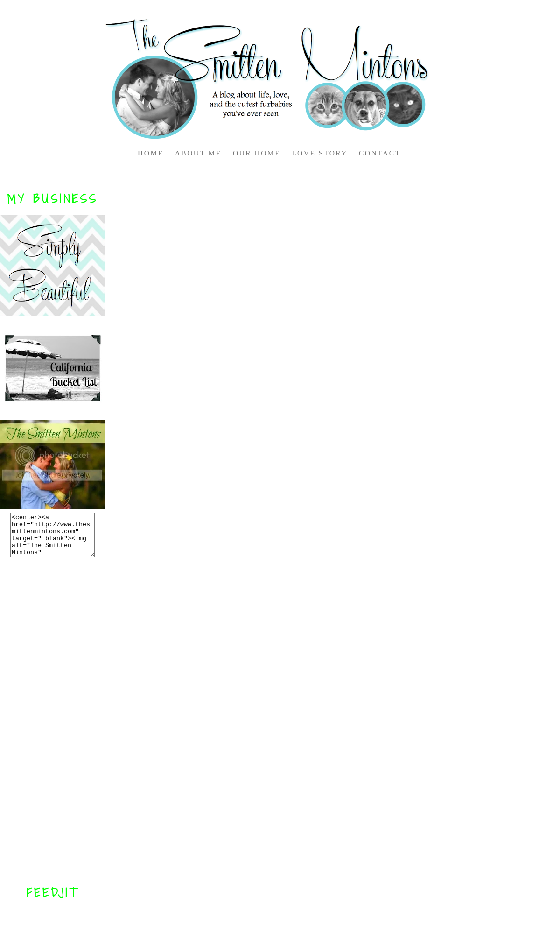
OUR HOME (257, 153)
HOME (151, 153)
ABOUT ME (198, 153)
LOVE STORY (320, 153)
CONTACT (380, 153)
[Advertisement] (53, 721)
